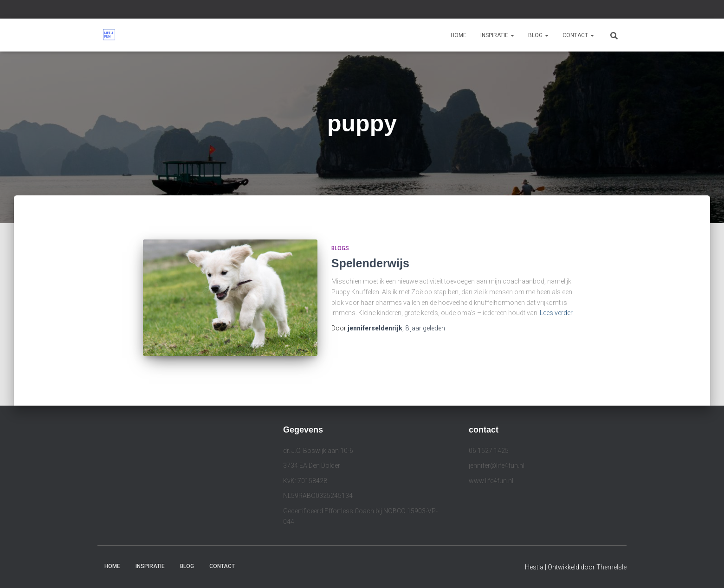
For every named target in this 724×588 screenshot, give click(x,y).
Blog (538, 35)
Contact (578, 35)
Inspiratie (497, 35)
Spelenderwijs (370, 263)
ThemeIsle (611, 567)
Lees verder (556, 313)
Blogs (340, 248)
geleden (425, 328)
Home (459, 35)
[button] (512, 35)
